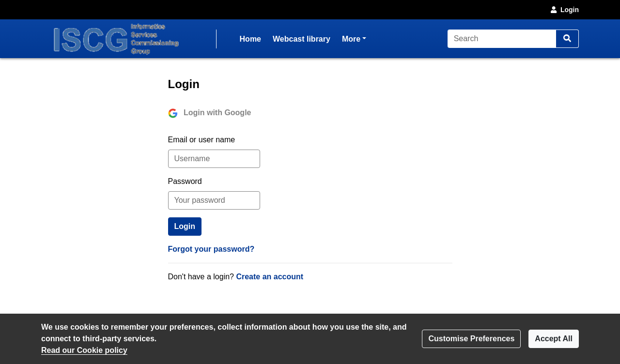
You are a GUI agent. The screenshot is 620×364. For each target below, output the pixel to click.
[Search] (502, 39)
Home (250, 39)
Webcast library (302, 39)
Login (564, 10)
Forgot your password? (211, 249)
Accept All (554, 339)
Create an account (270, 277)
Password (185, 181)
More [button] (354, 38)
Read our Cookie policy (84, 350)
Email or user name (202, 140)
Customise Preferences (471, 339)
